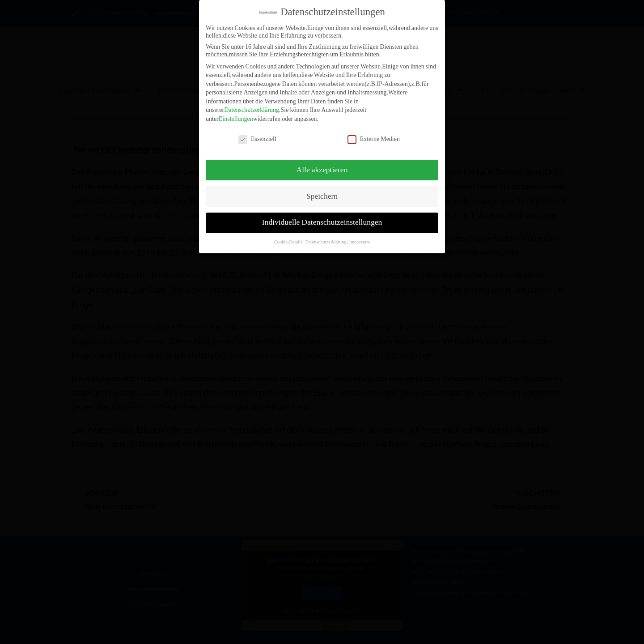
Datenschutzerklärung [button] (326, 238)
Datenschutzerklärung (252, 106)
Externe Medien (374, 135)
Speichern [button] (322, 192)
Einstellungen (236, 115)
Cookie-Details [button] (288, 238)
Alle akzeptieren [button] (322, 166)
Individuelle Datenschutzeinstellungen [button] (322, 218)
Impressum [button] (360, 238)
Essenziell (257, 135)
